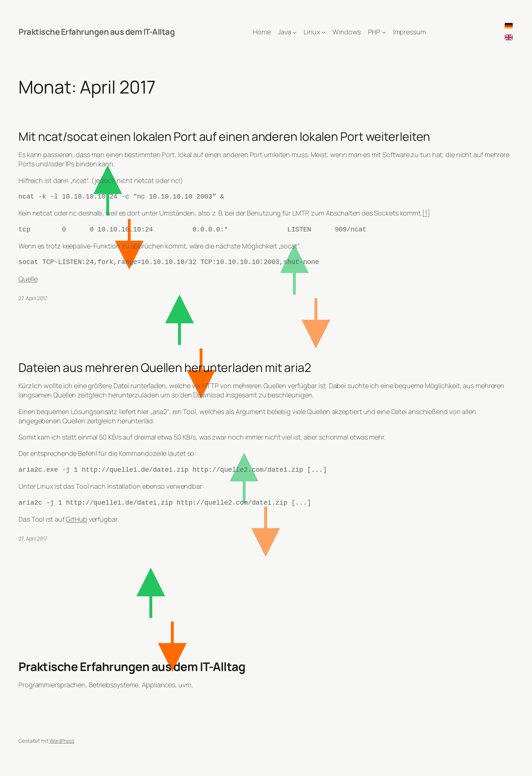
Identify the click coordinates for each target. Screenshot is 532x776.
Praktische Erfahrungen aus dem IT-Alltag (97, 32)
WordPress (62, 741)
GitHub (76, 519)
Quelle (28, 279)
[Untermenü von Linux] (323, 32)
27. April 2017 (33, 298)
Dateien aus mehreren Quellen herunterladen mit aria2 (165, 367)
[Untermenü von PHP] (384, 32)
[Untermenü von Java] (295, 32)
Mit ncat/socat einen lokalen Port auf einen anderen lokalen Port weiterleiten (224, 136)
